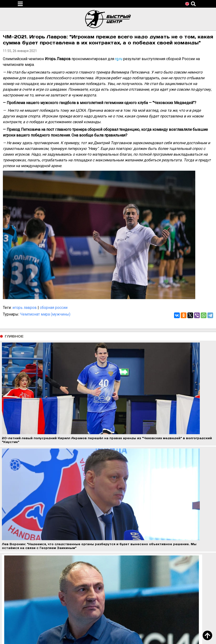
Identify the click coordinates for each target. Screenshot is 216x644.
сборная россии (54, 308)
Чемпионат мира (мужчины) (45, 314)
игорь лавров (25, 308)
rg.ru (119, 59)
